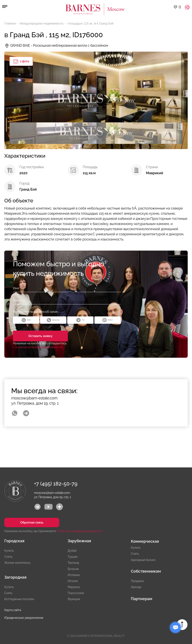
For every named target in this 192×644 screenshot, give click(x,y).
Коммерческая (145, 541)
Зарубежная (79, 541)
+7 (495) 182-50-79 (56, 484)
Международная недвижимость (42, 23)
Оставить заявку (40, 336)
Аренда (136, 587)
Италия (73, 581)
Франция (74, 599)
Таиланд (73, 563)
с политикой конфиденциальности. (38, 347)
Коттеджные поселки (19, 599)
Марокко (74, 587)
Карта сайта (13, 610)
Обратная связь (32, 522)
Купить (9, 551)
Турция (73, 557)
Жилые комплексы (17, 563)
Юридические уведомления (24, 618)
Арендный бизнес (143, 560)
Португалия (76, 593)
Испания (74, 575)
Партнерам (141, 599)
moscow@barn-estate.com (34, 398)
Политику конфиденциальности (80, 531)
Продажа (137, 581)
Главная (10, 23)
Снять (8, 557)
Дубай (72, 551)
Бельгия (73, 569)
